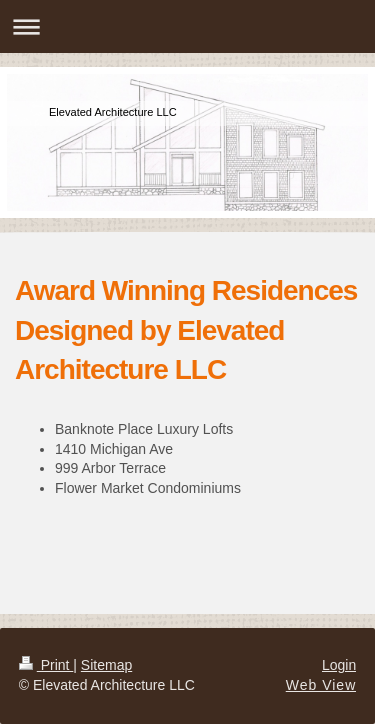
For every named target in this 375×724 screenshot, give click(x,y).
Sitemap (106, 665)
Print (46, 665)
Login (339, 665)
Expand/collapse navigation (187, 26)
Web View (321, 685)
